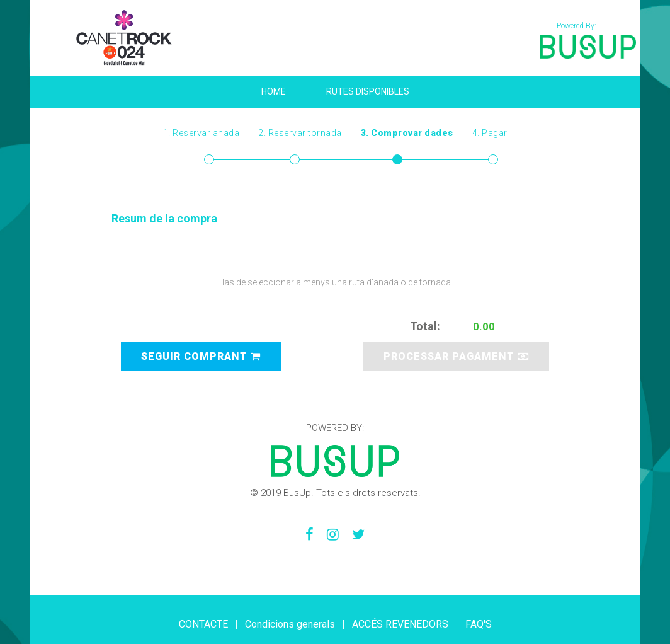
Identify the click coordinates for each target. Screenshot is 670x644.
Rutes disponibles (368, 91)
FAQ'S (479, 624)
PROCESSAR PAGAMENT (456, 356)
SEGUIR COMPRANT (201, 356)
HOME (274, 91)
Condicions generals (290, 624)
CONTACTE (203, 624)
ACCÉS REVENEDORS (400, 624)
